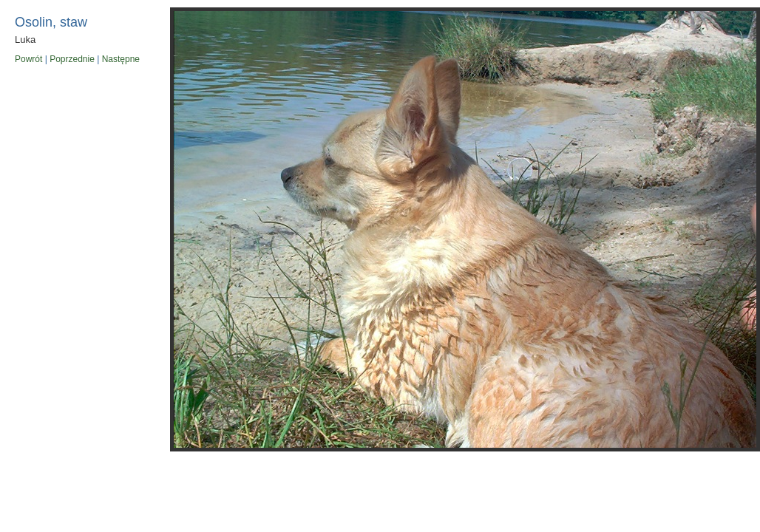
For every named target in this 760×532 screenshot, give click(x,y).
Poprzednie (72, 59)
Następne (121, 59)
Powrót (28, 59)
